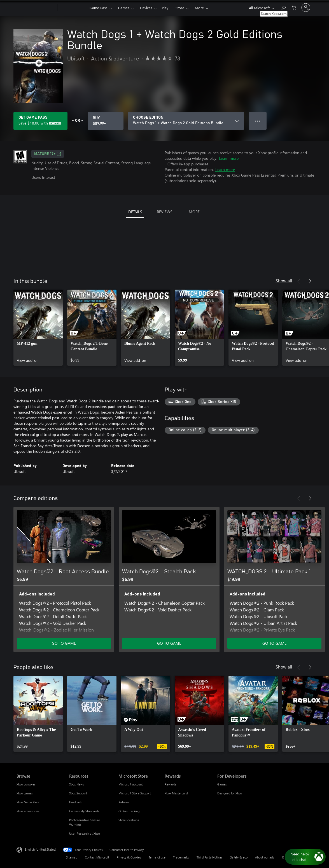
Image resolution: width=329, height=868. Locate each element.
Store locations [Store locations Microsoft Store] (129, 820)
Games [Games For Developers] (222, 784)
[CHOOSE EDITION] (186, 121)
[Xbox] (73, 8)
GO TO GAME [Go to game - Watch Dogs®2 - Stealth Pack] (169, 643)
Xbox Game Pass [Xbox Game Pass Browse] (28, 802)
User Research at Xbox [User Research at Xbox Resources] (85, 833)
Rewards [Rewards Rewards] (171, 784)
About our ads (265, 857)
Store (180, 8)
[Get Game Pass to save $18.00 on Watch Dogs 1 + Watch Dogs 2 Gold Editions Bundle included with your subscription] (40, 121)
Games (124, 8)
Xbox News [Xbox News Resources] (77, 784)
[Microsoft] (36, 8)
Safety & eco (239, 857)
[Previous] (299, 281)
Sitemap (72, 857)
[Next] (310, 281)
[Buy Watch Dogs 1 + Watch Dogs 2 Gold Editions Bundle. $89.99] (106, 121)
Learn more (229, 158)
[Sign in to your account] (306, 8)
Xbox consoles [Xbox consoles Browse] (26, 784)
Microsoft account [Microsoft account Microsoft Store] (131, 784)
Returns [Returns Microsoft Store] (124, 802)
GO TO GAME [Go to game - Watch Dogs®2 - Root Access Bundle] (64, 643)
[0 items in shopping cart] (294, 7)
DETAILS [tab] (135, 212)
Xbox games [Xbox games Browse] (25, 793)
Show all (284, 281)
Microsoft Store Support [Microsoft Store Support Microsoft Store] (135, 793)
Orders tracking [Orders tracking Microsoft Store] (129, 811)
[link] (38, 328)
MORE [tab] (194, 212)
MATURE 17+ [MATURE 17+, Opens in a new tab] (48, 154)
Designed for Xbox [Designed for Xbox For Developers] (230, 793)
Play (165, 8)
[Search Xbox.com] (283, 7)
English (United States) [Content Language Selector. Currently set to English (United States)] (40, 849)
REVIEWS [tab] (165, 212)
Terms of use (157, 857)
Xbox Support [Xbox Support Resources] (78, 793)
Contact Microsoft (97, 857)
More (199, 8)
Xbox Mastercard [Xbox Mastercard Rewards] (176, 793)
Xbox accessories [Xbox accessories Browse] (28, 811)
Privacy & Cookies (129, 857)
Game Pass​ (99, 8)
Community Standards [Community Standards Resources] (84, 811)
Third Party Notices (210, 857)
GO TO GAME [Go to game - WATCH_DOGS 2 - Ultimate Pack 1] (274, 643)
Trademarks (181, 857)
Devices (146, 8)
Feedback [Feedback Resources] (75, 802)
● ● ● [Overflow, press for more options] (258, 121)
